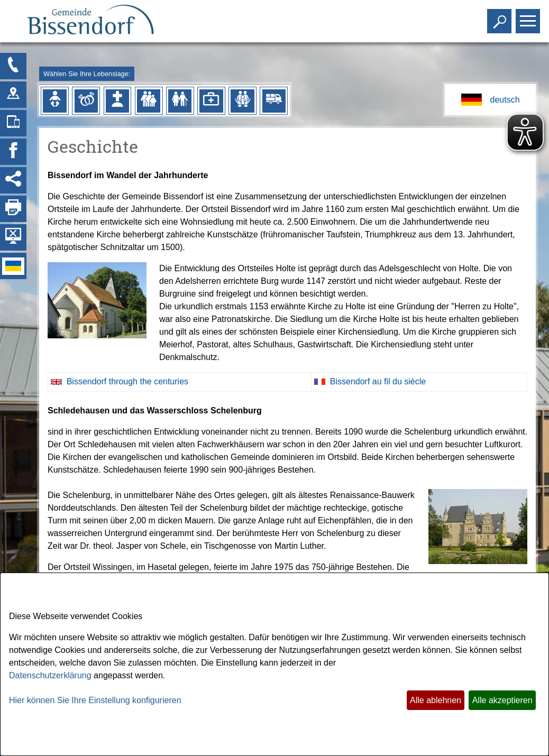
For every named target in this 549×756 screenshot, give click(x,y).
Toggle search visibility (501, 17)
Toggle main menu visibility (529, 17)
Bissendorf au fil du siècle (378, 381)
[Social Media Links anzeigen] (13, 180)
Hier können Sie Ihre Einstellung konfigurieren (95, 700)
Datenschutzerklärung (50, 675)
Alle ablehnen (436, 700)
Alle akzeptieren (502, 700)
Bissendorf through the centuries (127, 381)
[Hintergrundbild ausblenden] (13, 237)
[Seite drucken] (13, 209)
